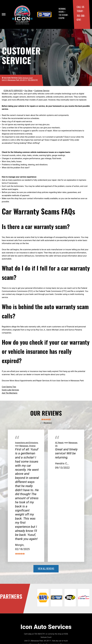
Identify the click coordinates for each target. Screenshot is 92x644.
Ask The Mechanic (10, 393)
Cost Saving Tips (9, 387)
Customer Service (42, 91)
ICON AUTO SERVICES (13, 91)
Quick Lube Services (10, 390)
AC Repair (59, 443)
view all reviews (46, 568)
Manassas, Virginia (27, 446)
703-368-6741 (40, 634)
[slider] (46, 419)
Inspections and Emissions (27, 443)
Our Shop (28, 91)
